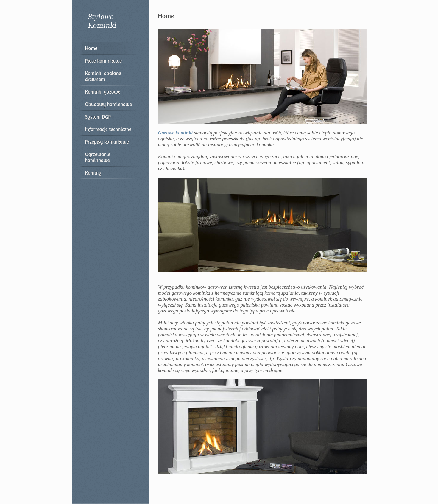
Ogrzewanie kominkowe (98, 157)
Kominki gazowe (103, 92)
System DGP (98, 117)
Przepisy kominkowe (107, 142)
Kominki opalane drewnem (103, 76)
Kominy (93, 173)
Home (91, 48)
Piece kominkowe (104, 61)
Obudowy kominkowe (109, 104)
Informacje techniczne (108, 129)
